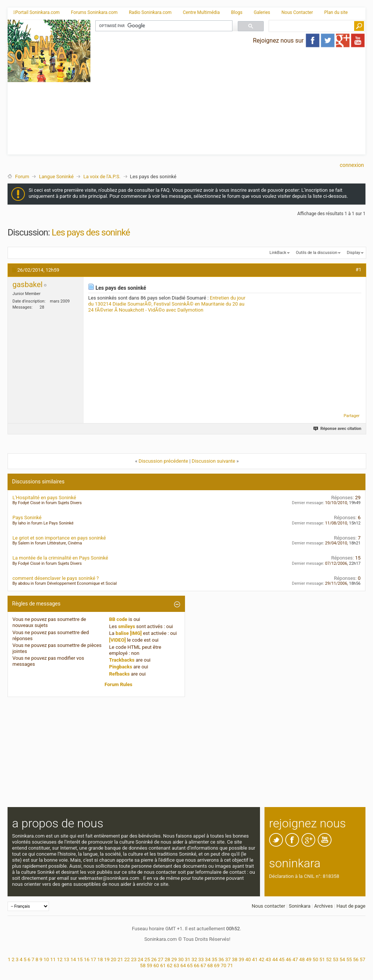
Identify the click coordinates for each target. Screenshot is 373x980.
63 (177, 965)
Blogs (237, 12)
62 (170, 965)
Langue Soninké (56, 177)
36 (221, 959)
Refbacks (120, 674)
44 (275, 959)
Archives (324, 906)
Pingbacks (121, 667)
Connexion (352, 165)
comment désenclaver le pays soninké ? (56, 578)
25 (147, 959)
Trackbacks (122, 660)
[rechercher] (163, 26)
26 (154, 959)
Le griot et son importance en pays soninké (59, 538)
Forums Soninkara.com (94, 12)
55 (349, 959)
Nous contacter (268, 906)
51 (322, 959)
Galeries (262, 12)
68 (210, 965)
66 (196, 965)
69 (217, 965)
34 (208, 959)
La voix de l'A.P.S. (102, 177)
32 (194, 959)
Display (353, 253)
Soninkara (300, 906)
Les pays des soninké (91, 232)
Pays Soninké (27, 518)
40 (248, 959)
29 (174, 959)
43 (268, 959)
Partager (352, 416)
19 (107, 959)
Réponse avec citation (338, 429)
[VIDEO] (118, 640)
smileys (126, 626)
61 (163, 965)
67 (203, 965)
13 (66, 959)
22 (127, 959)
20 (114, 959)
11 (53, 959)
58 (143, 965)
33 (201, 959)
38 (235, 959)
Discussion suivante (213, 461)
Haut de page (351, 906)
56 (356, 959)
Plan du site (336, 12)
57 (363, 959)
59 (149, 965)
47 (295, 959)
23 (134, 959)
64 (183, 965)
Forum (22, 177)
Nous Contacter (297, 12)
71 (230, 965)
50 (316, 959)
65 (190, 965)
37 (228, 959)
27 (161, 959)
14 (73, 959)
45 (282, 959)
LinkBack (278, 253)
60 (156, 965)
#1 (358, 270)
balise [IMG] (129, 633)
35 (215, 959)
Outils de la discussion (316, 253)
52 (329, 959)
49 (309, 959)
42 (262, 959)
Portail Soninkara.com (36, 12)
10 (46, 959)
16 (87, 959)
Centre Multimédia (201, 12)
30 (181, 959)
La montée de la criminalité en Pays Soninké (60, 558)
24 (140, 959)
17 (93, 959)
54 (342, 959)
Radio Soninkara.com (150, 12)
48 (302, 959)
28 (167, 959)
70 (224, 965)
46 (288, 959)
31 (188, 959)
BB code (118, 619)
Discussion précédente (164, 461)
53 (336, 959)
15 (80, 959)
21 (120, 959)
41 (255, 959)
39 (241, 959)
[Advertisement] (228, 102)
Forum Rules (119, 684)
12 (60, 959)
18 (100, 959)
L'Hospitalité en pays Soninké (44, 498)
